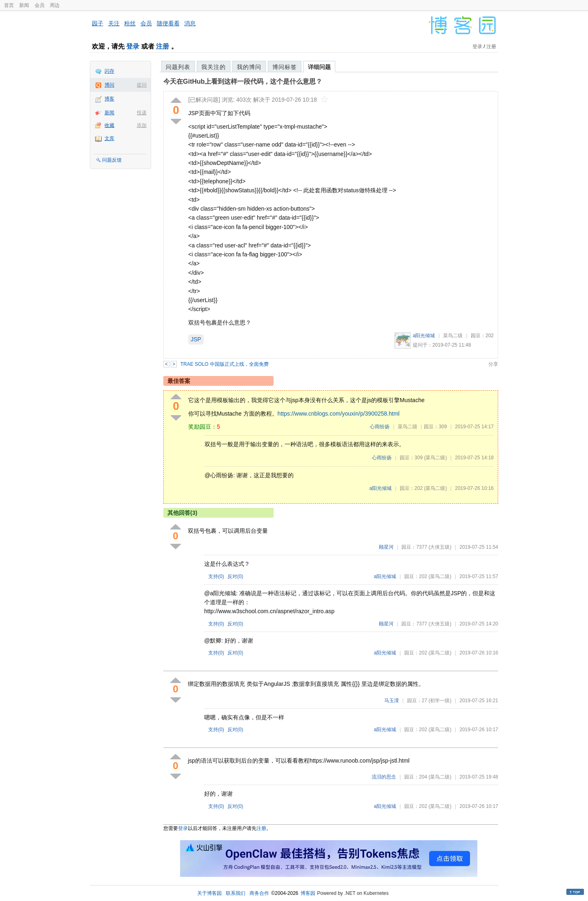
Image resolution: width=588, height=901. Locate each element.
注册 (163, 46)
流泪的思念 (384, 777)
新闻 (24, 5)
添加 (142, 125)
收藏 (109, 125)
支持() (216, 576)
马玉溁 (392, 701)
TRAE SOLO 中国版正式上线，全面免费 (225, 364)
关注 (114, 23)
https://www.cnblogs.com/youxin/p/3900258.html (339, 414)
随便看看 (168, 23)
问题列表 (178, 67)
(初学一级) (440, 701)
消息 (190, 23)
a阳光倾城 (424, 336)
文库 (109, 138)
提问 (142, 85)
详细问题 (319, 67)
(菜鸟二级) (435, 458)
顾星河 (386, 547)
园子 (98, 23)
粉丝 (130, 23)
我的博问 (249, 67)
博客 (109, 99)
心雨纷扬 (380, 427)
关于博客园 (209, 893)
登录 (133, 46)
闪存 (109, 71)
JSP (196, 339)
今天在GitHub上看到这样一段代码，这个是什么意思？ (243, 81)
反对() (235, 576)
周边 (55, 5)
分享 (493, 364)
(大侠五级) (440, 547)
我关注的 (214, 67)
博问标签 (285, 67)
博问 (109, 85)
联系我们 (236, 893)
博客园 (308, 893)
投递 (142, 113)
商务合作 (259, 893)
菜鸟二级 (453, 336)
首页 (9, 5)
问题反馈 (112, 160)
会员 (40, 5)
